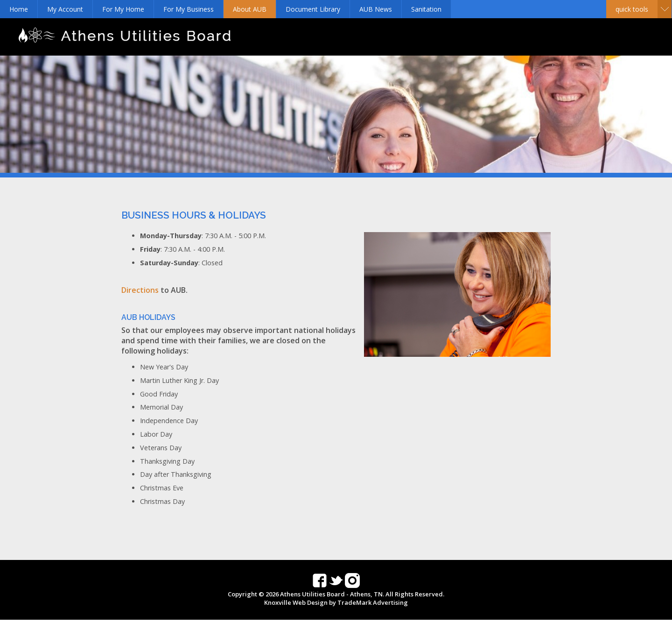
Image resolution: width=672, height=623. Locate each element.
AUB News (376, 9)
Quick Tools (632, 9)
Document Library (313, 9)
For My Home (123, 9)
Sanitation (426, 9)
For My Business (189, 9)
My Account (65, 9)
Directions (140, 290)
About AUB (250, 9)
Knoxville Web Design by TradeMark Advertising (336, 602)
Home (19, 9)
